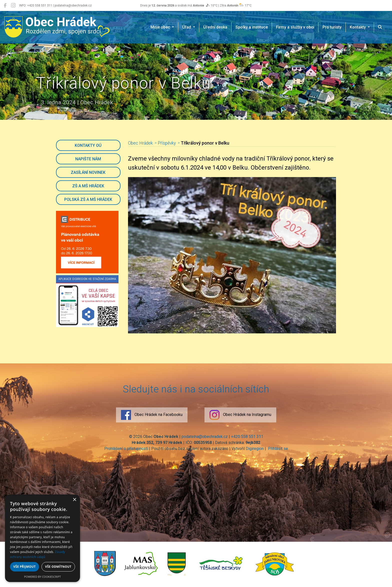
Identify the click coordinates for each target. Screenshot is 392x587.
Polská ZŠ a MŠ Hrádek (88, 199)
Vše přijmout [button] (24, 567)
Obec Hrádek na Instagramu (240, 415)
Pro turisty (332, 27)
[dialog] (42, 538)
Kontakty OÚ (88, 145)
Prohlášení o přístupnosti (126, 449)
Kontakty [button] (358, 27)
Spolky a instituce (252, 27)
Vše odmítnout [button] (58, 567)
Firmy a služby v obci (295, 27)
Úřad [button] (187, 27)
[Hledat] (380, 27)
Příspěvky (167, 143)
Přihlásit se (277, 449)
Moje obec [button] (161, 27)
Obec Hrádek (140, 143)
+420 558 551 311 (247, 437)
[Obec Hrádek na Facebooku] (5, 6)
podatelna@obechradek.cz (205, 437)
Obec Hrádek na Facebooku (152, 415)
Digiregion (255, 449)
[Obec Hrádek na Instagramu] (13, 6)
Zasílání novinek (88, 172)
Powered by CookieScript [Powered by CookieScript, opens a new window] (43, 577)
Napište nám (88, 159)
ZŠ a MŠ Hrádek (88, 186)
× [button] (74, 500)
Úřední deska (215, 27)
